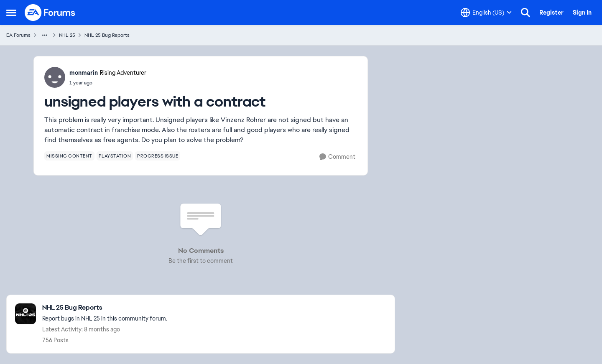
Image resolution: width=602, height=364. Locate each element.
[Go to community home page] (50, 13)
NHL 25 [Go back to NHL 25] (67, 35)
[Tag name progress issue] (158, 156)
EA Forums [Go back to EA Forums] (18, 35)
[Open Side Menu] (11, 13)
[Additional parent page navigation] (45, 35)
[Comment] (337, 157)
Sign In (582, 13)
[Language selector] (486, 13)
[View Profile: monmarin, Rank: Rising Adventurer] (55, 77)
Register (551, 13)
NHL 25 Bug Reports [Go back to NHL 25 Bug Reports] (107, 35)
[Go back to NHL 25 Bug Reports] (105, 308)
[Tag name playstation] (115, 156)
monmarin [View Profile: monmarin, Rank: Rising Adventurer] (84, 73)
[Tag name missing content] (69, 156)
